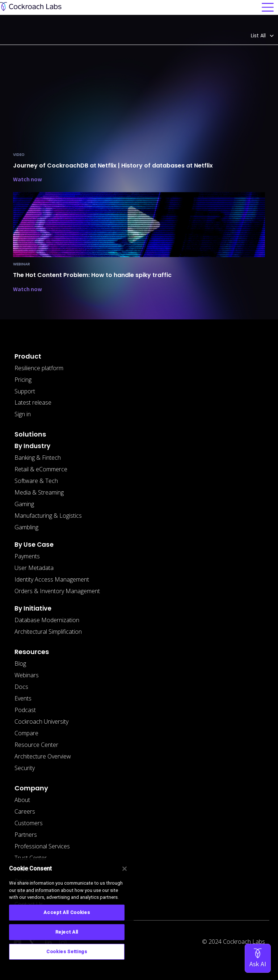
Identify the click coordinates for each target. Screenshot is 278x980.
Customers (29, 823)
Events (23, 698)
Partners (26, 835)
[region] (67, 916)
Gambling (26, 527)
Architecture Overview (43, 756)
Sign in (23, 414)
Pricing (23, 380)
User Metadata (34, 568)
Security (25, 768)
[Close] (125, 869)
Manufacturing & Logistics (48, 516)
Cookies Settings (67, 952)
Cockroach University (41, 721)
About (22, 800)
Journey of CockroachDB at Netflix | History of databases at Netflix (113, 166)
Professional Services (42, 846)
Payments (27, 556)
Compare (26, 733)
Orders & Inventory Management (57, 591)
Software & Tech (36, 481)
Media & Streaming (39, 492)
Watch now (28, 179)
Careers (25, 811)
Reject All (67, 932)
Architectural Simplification (48, 632)
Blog (20, 663)
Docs (21, 687)
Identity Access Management (52, 579)
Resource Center (36, 745)
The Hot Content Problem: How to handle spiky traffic (92, 275)
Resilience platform (39, 368)
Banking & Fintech (38, 458)
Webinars (27, 675)
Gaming (24, 504)
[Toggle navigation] (268, 7)
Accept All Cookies (67, 912)
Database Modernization (47, 620)
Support (25, 391)
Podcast (25, 710)
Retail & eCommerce (41, 469)
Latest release (33, 402)
